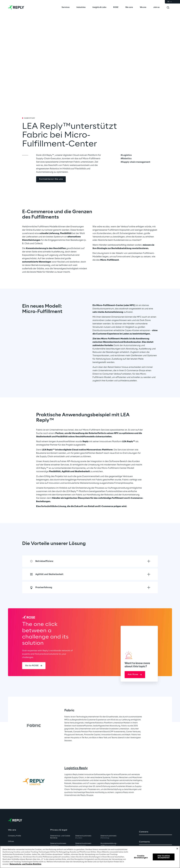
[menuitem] (66, 7)
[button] (51, 179)
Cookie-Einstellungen (141, 857)
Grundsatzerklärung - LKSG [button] (109, 845)
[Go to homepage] (16, 7)
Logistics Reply (76, 768)
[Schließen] (177, 849)
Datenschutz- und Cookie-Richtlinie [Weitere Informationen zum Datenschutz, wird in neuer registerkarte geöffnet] (25, 864)
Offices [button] (11, 841)
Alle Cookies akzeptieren (164, 857)
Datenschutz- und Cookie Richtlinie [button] (60, 837)
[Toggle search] (168, 7)
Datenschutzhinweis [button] (58, 845)
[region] (90, 857)
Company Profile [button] (14, 836)
